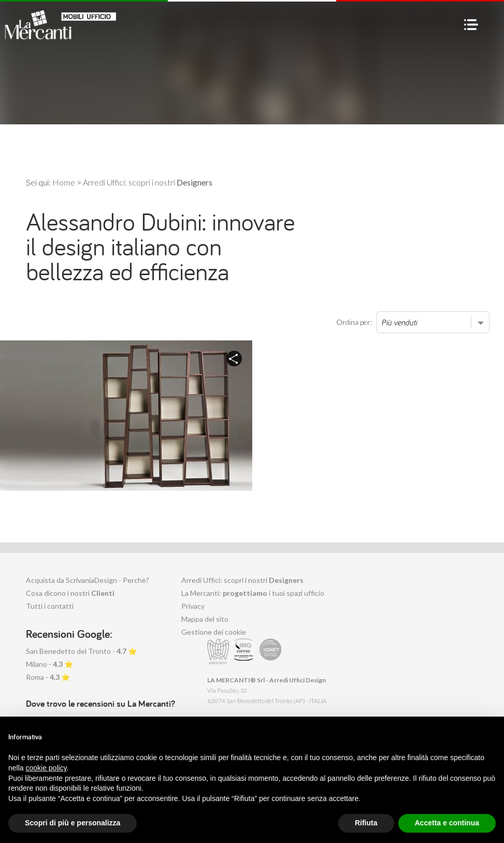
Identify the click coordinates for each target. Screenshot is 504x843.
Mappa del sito (205, 619)
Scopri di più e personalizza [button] (73, 823)
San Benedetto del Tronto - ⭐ (81, 651)
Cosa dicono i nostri (70, 593)
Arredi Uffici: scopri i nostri (242, 580)
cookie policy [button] (46, 768)
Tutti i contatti (50, 606)
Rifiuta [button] (366, 823)
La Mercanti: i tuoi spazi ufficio (253, 593)
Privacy (193, 606)
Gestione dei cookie (214, 632)
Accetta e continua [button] (447, 823)
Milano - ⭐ (49, 664)
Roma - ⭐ (48, 677)
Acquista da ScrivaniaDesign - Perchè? (88, 580)
